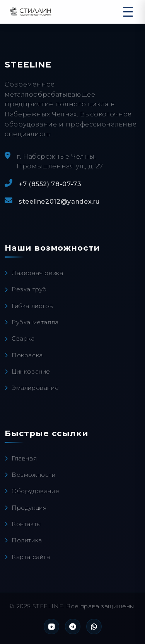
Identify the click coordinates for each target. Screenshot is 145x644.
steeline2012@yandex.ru (59, 202)
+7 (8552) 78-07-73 (50, 184)
